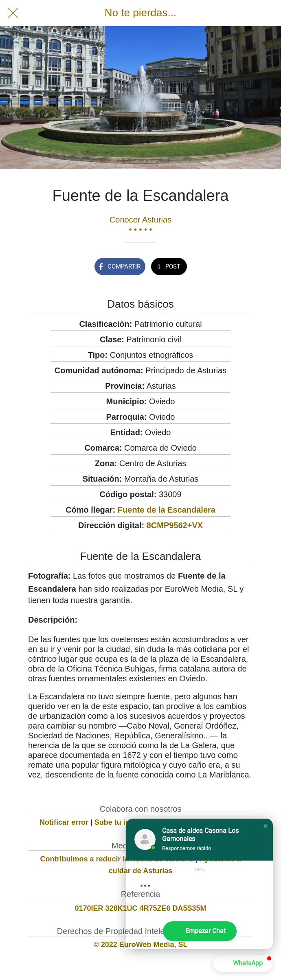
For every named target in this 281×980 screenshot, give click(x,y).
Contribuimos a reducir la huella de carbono (117, 859)
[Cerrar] (13, 13)
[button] (266, 826)
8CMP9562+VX (175, 525)
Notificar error (64, 822)
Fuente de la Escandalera (167, 510)
